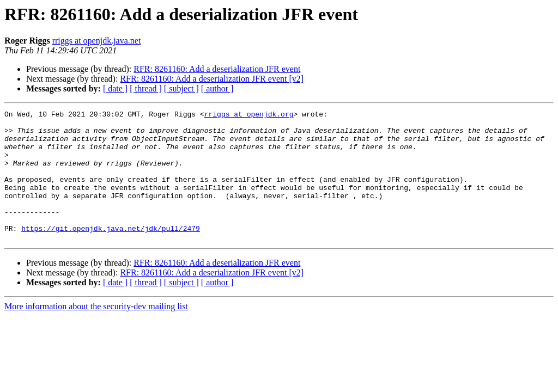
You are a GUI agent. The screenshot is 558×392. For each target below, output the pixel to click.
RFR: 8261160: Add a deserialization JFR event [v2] (212, 79)
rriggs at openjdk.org (249, 115)
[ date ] (115, 88)
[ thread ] (146, 88)
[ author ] (217, 88)
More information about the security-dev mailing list (96, 332)
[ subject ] (181, 88)
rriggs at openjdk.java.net (97, 41)
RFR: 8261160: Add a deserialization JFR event (217, 69)
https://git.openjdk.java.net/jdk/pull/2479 (111, 253)
